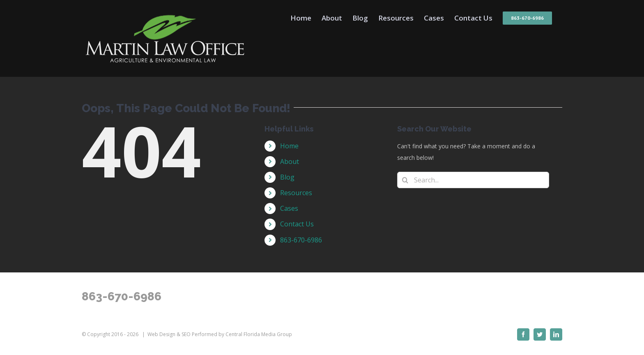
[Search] (405, 180)
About (290, 161)
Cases (289, 208)
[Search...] (473, 180)
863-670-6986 (301, 240)
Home (289, 146)
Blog (287, 177)
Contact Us (297, 224)
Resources (296, 193)
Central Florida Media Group (259, 334)
